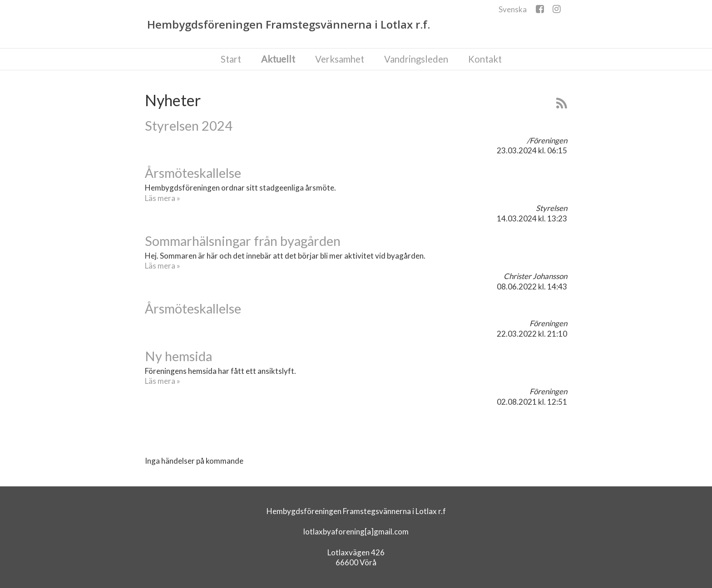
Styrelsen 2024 (189, 125)
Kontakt (485, 59)
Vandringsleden (416, 59)
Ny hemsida (178, 356)
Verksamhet (340, 59)
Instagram (556, 11)
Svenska (513, 9)
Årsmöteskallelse (193, 173)
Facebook (540, 11)
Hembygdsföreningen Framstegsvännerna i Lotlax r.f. (289, 24)
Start (231, 59)
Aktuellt (278, 59)
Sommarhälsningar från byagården (243, 241)
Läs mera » (163, 198)
